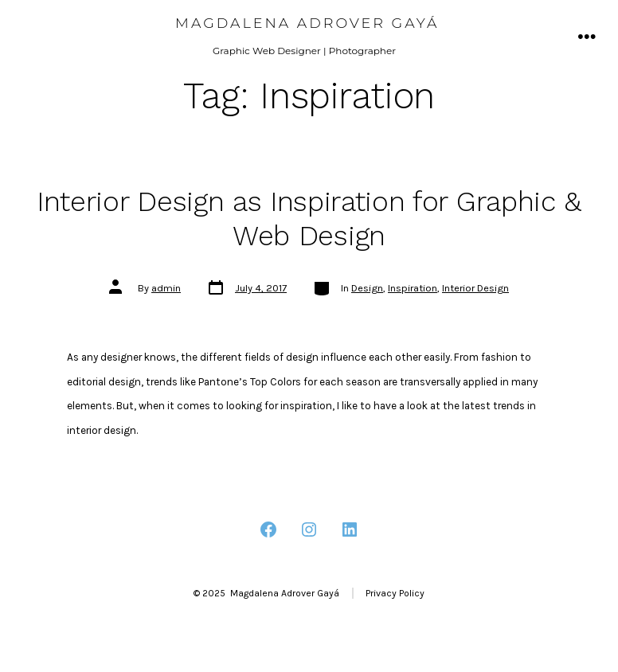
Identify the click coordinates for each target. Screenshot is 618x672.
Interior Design (475, 288)
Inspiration (413, 288)
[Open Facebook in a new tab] (268, 529)
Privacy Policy (395, 593)
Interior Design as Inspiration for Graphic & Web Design (309, 218)
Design (367, 288)
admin (166, 288)
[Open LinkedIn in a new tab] (350, 529)
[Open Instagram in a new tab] (309, 529)
